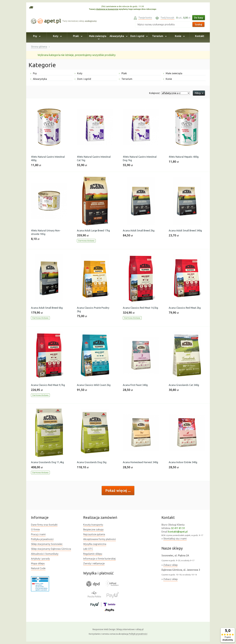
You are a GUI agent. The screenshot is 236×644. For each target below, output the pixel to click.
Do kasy (199, 18)
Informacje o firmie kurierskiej (99, 559)
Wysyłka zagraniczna (95, 544)
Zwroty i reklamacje (94, 563)
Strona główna (39, 47)
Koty (57, 36)
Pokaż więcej (117, 491)
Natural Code (38, 568)
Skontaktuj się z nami (175, 539)
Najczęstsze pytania (94, 534)
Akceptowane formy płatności (100, 539)
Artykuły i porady (40, 559)
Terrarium (159, 36)
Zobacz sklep (170, 565)
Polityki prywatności (138, 634)
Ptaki (77, 36)
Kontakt (200, 36)
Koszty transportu (93, 525)
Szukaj (198, 24)
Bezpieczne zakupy (93, 530)
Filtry (199, 93)
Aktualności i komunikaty (45, 554)
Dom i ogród (139, 36)
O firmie (35, 530)
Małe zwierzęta (98, 37)
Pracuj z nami (38, 534)
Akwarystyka (118, 36)
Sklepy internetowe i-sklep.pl (118, 629)
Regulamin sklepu (93, 554)
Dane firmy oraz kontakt (44, 525)
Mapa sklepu (38, 563)
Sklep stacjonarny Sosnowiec (47, 544)
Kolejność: (155, 93)
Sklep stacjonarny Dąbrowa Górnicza (51, 549)
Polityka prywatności (42, 539)
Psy (36, 36)
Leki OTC (88, 549)
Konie (179, 36)
